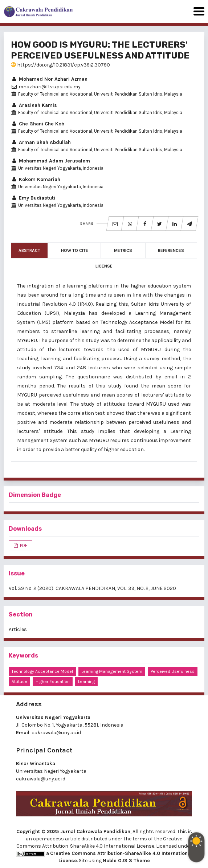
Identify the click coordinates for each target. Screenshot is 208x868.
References (171, 250)
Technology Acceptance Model (42, 671)
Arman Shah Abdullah (41, 142)
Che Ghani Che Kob (38, 124)
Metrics (123, 250)
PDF (23, 545)
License (104, 266)
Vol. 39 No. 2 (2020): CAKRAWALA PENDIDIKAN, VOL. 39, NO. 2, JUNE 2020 (92, 588)
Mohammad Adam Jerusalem (50, 161)
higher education (53, 682)
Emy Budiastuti (33, 198)
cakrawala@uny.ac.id (56, 733)
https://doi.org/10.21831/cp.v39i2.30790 (60, 65)
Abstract (29, 250)
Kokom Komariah (36, 179)
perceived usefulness (173, 671)
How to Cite (75, 250)
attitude (19, 682)
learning (86, 682)
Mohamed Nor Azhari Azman (49, 79)
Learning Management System (112, 671)
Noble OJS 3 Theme (126, 861)
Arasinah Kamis (34, 105)
